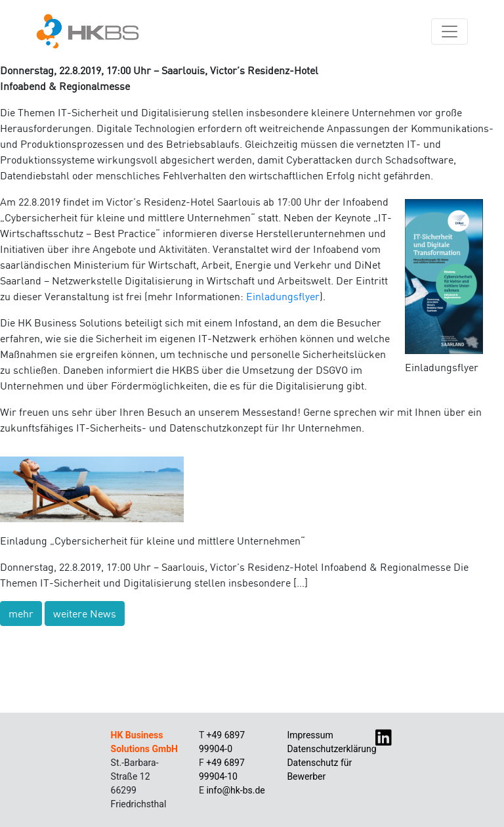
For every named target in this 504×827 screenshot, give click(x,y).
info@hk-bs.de (235, 790)
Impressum (310, 735)
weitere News (85, 614)
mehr (21, 614)
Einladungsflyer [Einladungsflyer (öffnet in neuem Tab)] (283, 296)
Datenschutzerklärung (331, 749)
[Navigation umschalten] (450, 32)
